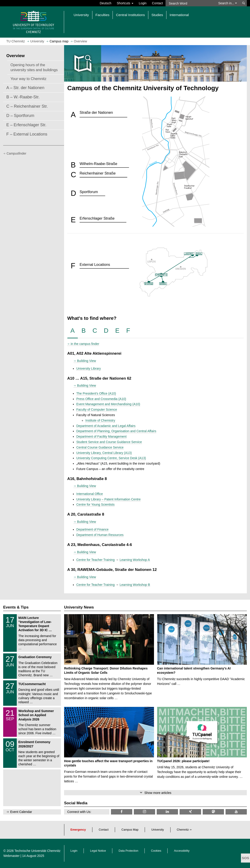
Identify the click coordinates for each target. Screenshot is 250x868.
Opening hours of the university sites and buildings (34, 67)
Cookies (156, 851)
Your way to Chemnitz (28, 79)
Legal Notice (98, 851)
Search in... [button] (228, 3)
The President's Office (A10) (96, 393)
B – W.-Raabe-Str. (23, 97)
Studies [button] (157, 15)
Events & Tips (16, 607)
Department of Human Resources (100, 535)
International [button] (179, 15)
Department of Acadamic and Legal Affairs (106, 426)
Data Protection (129, 851)
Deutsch (105, 3)
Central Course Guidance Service (100, 447)
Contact (157, 3)
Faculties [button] (103, 15)
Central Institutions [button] (130, 15)
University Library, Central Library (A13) (104, 453)
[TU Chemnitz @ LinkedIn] (167, 812)
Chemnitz (183, 830)
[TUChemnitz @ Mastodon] (213, 812)
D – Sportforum (20, 116)
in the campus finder (85, 344)
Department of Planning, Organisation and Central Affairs (116, 431)
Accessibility (182, 851)
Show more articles (158, 793)
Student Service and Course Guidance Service (109, 442)
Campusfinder (16, 153)
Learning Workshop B (135, 585)
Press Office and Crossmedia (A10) (101, 399)
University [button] (81, 15)
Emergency (78, 830)
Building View (87, 361)
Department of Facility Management (101, 436)
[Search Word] (190, 3)
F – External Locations (27, 134)
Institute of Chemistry (100, 420)
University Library (89, 369)
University (157, 830)
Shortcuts (125, 3)
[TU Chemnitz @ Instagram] (144, 812)
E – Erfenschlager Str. (26, 125)
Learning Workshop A (135, 560)
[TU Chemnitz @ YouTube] (236, 812)
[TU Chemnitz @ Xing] (190, 812)
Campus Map (130, 830)
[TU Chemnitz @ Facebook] (122, 812)
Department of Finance (92, 529)
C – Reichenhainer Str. (27, 106)
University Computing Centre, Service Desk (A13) (111, 458)
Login (143, 3)
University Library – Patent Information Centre (108, 499)
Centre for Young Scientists (95, 504)
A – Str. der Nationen (25, 88)
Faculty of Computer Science (97, 410)
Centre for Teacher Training (95, 560)
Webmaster (11, 856)
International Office (90, 494)
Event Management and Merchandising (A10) (108, 404)
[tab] (73, 331)
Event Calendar (21, 812)
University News (79, 607)
